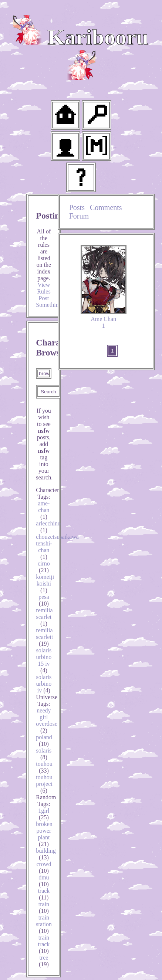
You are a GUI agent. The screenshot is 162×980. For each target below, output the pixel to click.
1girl (44, 814)
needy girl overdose (47, 720)
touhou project (44, 784)
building (46, 854)
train (44, 907)
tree (44, 961)
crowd (44, 867)
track (44, 894)
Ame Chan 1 (104, 287)
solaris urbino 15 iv (44, 660)
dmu (44, 881)
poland (44, 740)
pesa (44, 600)
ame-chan (44, 510)
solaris (44, 754)
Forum (79, 216)
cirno (44, 567)
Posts (77, 207)
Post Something (49, 301)
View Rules (44, 288)
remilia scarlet (44, 617)
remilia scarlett (44, 637)
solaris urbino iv (44, 684)
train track (44, 944)
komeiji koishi (45, 584)
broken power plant (44, 834)
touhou (44, 767)
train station (44, 924)
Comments (106, 207)
